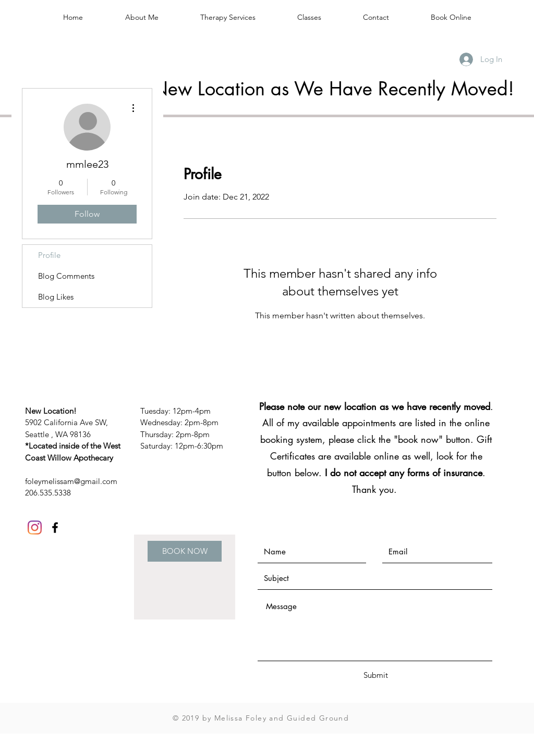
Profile (49, 255)
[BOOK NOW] (185, 551)
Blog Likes (56, 297)
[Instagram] (35, 528)
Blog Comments (66, 276)
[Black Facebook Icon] (55, 528)
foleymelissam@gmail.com (71, 481)
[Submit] (375, 675)
